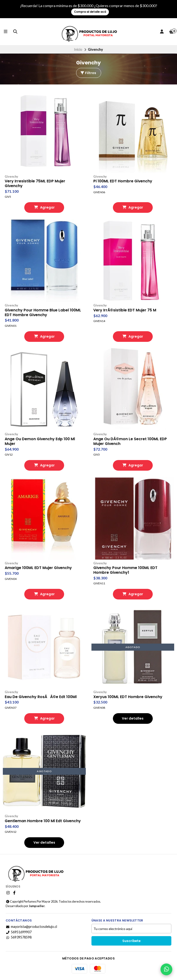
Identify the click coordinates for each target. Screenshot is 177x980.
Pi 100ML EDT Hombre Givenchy (123, 181)
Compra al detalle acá (90, 12)
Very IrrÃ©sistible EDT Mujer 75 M (125, 310)
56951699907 (19, 933)
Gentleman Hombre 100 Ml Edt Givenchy (43, 821)
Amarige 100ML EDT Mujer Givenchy (39, 568)
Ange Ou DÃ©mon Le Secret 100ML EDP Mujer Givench (130, 442)
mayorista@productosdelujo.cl (31, 927)
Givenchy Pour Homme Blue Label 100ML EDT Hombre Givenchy (43, 313)
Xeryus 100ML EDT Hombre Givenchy (128, 697)
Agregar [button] (44, 208)
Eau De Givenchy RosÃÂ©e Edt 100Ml (41, 697)
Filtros (88, 73)
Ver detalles (133, 719)
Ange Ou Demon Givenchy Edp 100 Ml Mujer (40, 442)
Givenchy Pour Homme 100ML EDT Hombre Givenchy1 (126, 570)
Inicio (78, 49)
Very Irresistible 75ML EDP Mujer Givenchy (35, 184)
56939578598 (19, 938)
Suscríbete (131, 941)
